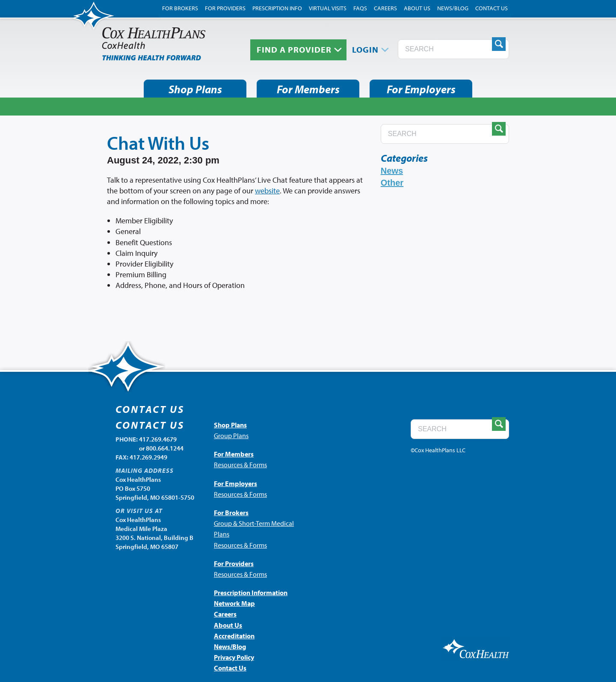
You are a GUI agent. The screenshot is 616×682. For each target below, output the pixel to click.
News (392, 171)
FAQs (360, 8)
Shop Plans (195, 89)
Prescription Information (251, 593)
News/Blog (453, 8)
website (267, 191)
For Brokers (180, 8)
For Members (308, 89)
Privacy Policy (234, 657)
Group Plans (231, 436)
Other (392, 183)
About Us (417, 8)
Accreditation (234, 636)
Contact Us (492, 8)
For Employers (421, 89)
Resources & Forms (240, 465)
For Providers (225, 8)
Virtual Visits (328, 8)
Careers (385, 8)
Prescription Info (277, 8)
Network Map (234, 603)
